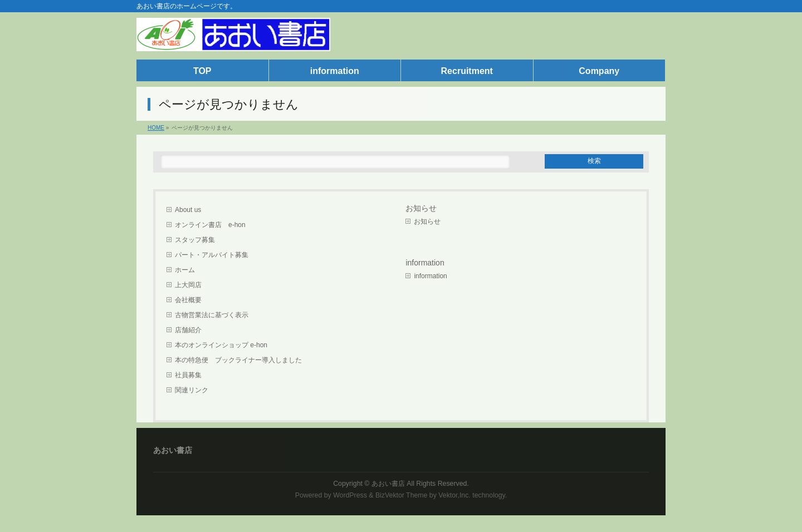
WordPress (350, 495)
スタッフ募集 (195, 240)
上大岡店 (188, 285)
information (430, 276)
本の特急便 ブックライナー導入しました (238, 360)
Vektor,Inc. (454, 495)
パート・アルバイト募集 (212, 255)
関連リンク (192, 390)
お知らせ (421, 208)
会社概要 (188, 300)
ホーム (185, 270)
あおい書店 (388, 484)
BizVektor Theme (402, 495)
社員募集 (188, 375)
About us (188, 210)
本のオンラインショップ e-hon (221, 345)
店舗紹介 (188, 330)
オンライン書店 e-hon (210, 225)
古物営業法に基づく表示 (212, 315)
